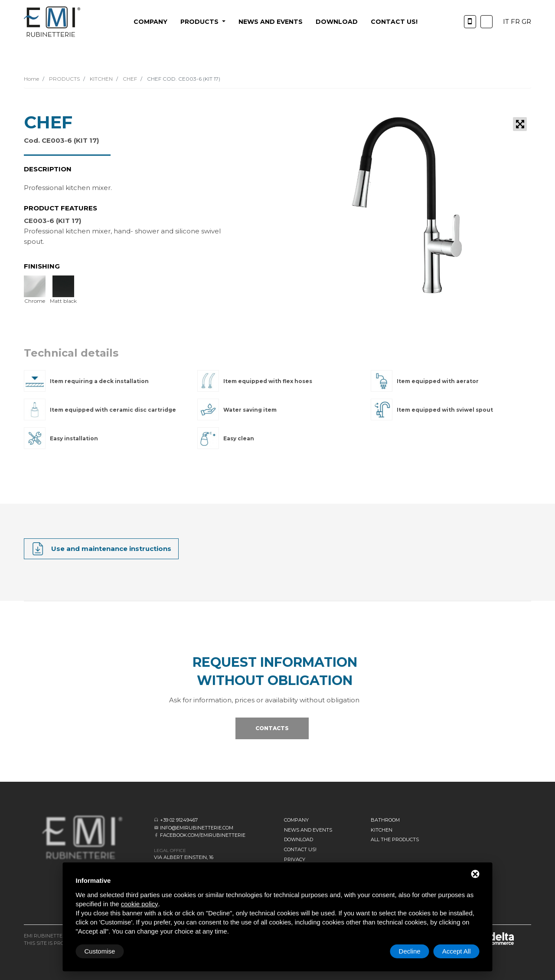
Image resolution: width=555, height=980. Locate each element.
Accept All (457, 951)
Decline (410, 951)
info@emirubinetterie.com (197, 828)
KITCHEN (101, 79)
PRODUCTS (64, 79)
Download (337, 22)
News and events (271, 22)
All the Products (395, 839)
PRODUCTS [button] (200, 22)
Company (150, 22)
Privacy (295, 859)
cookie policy (140, 904)
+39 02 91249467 (179, 820)
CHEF (129, 79)
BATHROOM (385, 820)
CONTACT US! (394, 22)
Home (31, 79)
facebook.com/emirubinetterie (203, 835)
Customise (100, 951)
